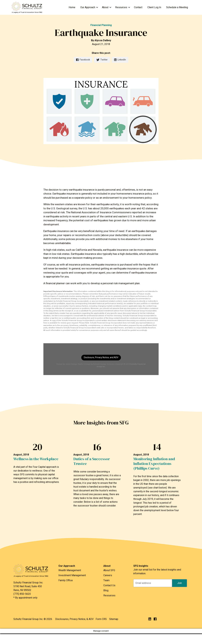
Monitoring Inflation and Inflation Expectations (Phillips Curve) (154, 464)
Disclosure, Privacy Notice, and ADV (101, 357)
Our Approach (88, 7)
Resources (121, 7)
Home (72, 7)
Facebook (83, 60)
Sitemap (114, 619)
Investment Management (72, 575)
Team (106, 580)
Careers (108, 575)
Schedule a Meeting (177, 7)
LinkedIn (120, 60)
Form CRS (101, 619)
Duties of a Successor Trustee (92, 461)
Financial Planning (101, 25)
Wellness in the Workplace (36, 459)
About (105, 7)
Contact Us (109, 585)
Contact (138, 7)
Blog (106, 590)
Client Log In (154, 7)
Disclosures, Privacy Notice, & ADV (74, 619)
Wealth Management (70, 570)
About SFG (109, 570)
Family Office (66, 580)
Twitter (102, 60)
